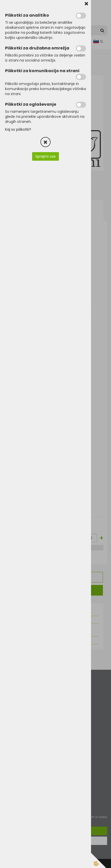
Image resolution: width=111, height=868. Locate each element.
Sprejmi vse (46, 156)
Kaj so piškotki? (18, 129)
